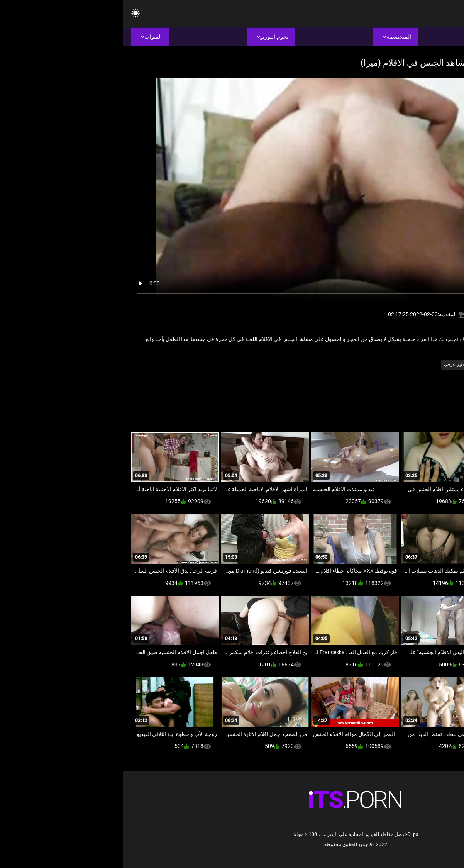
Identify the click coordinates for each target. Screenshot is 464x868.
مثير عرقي (331, 364)
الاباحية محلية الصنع (404, 364)
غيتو (353, 364)
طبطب (371, 364)
